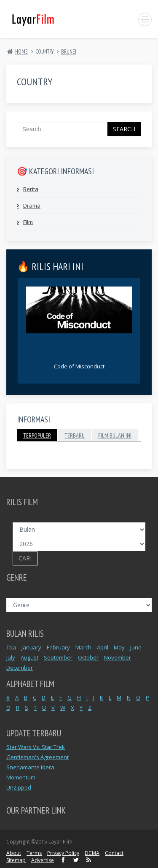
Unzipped (19, 787)
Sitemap (16, 860)
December (20, 668)
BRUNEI (69, 52)
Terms (34, 853)
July (11, 657)
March (83, 647)
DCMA (92, 853)
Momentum (21, 777)
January (31, 647)
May (119, 647)
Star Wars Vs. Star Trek (36, 747)
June (136, 647)
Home (21, 52)
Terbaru (75, 435)
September (58, 657)
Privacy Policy (63, 853)
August (29, 657)
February (58, 647)
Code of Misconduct (79, 366)
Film (28, 222)
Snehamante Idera (30, 767)
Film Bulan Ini (115, 435)
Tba (11, 647)
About (14, 853)
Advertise (43, 860)
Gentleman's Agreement (37, 757)
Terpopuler (37, 435)
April (103, 647)
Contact (114, 853)
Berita (31, 189)
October (88, 657)
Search (124, 129)
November (118, 657)
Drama (32, 206)
